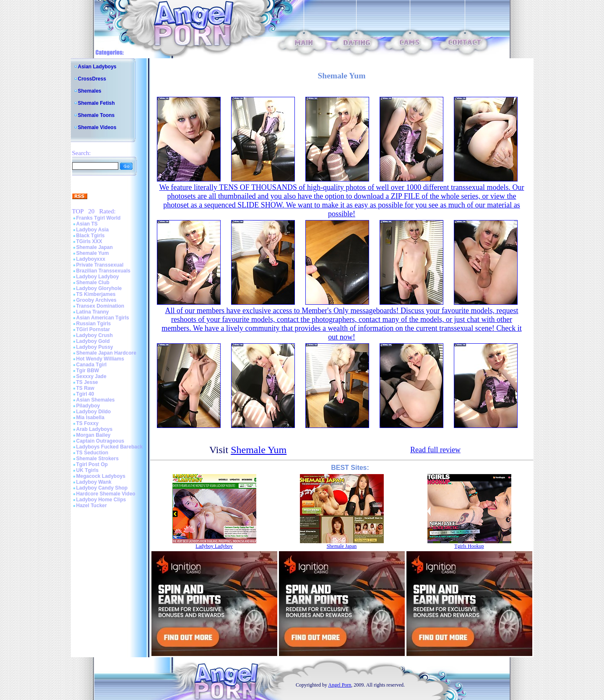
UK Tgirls (87, 470)
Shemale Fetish (96, 103)
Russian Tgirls (94, 324)
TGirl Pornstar (93, 329)
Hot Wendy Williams (100, 359)
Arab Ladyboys (95, 429)
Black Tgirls (91, 236)
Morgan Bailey (94, 435)
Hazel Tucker (92, 506)
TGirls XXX (89, 241)
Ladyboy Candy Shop (102, 488)
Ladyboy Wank (94, 482)
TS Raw (85, 388)
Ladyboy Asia (93, 230)
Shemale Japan (95, 247)
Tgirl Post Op (92, 464)
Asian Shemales (96, 400)
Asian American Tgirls (103, 318)
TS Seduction (92, 453)
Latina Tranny (93, 312)
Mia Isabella (90, 417)
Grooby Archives (96, 300)
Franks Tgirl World (99, 218)
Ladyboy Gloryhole (99, 288)
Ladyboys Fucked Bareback (110, 447)
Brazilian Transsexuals (103, 271)
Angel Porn (340, 685)
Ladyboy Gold (93, 341)
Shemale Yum (93, 253)
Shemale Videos (97, 127)
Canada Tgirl (92, 365)
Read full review (435, 450)
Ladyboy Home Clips (101, 500)
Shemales (90, 91)
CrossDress (92, 79)
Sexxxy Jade (91, 376)
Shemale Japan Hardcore (106, 353)
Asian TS (87, 224)
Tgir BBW (88, 371)
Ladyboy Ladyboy (98, 277)
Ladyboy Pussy (95, 347)
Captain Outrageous (100, 441)
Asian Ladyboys (97, 67)
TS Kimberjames (96, 294)
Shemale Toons (96, 115)
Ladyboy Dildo (94, 412)
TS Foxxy (87, 423)
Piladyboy (88, 406)
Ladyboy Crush (95, 335)
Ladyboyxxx (91, 259)
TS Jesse (87, 382)
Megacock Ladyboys (101, 476)
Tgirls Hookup (469, 546)
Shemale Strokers (98, 459)
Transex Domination (100, 306)
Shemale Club (93, 283)
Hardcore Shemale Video (106, 494)
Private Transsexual (100, 265)
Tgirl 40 (85, 394)
